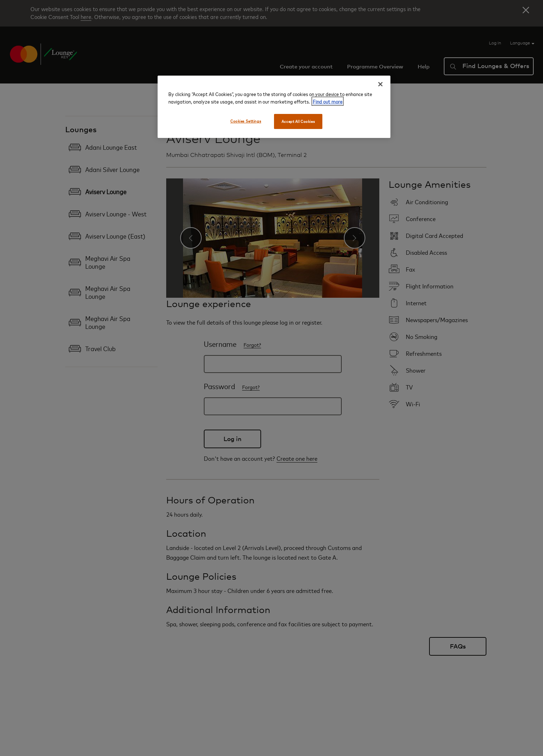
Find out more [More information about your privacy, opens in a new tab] (328, 101)
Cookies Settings (246, 121)
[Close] (380, 84)
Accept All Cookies (298, 121)
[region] (274, 107)
